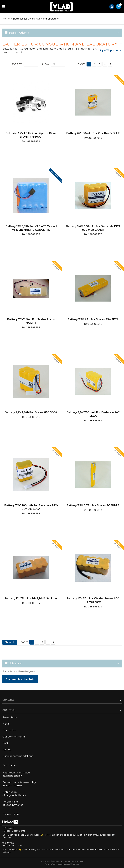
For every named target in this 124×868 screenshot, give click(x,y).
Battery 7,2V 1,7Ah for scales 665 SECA (31, 412)
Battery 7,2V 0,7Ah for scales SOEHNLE (93, 505)
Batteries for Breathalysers (19, 671)
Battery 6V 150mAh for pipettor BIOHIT (93, 133)
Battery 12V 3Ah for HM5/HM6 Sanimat (31, 598)
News (6, 724)
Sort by (17, 64)
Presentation (10, 717)
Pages (82, 64)
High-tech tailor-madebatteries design (16, 774)
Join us (7, 749)
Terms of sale (51, 864)
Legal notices (64, 864)
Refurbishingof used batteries (13, 803)
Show (45, 64)
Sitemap (75, 864)
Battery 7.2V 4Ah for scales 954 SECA (93, 319)
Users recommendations (18, 756)
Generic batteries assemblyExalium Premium (19, 784)
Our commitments (14, 737)
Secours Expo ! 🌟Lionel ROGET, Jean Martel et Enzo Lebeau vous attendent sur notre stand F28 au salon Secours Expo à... (62, 851)
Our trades (9, 730)
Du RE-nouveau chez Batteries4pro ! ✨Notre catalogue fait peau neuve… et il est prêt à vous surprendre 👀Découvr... (59, 836)
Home (6, 19)
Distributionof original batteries (14, 794)
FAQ (5, 743)
